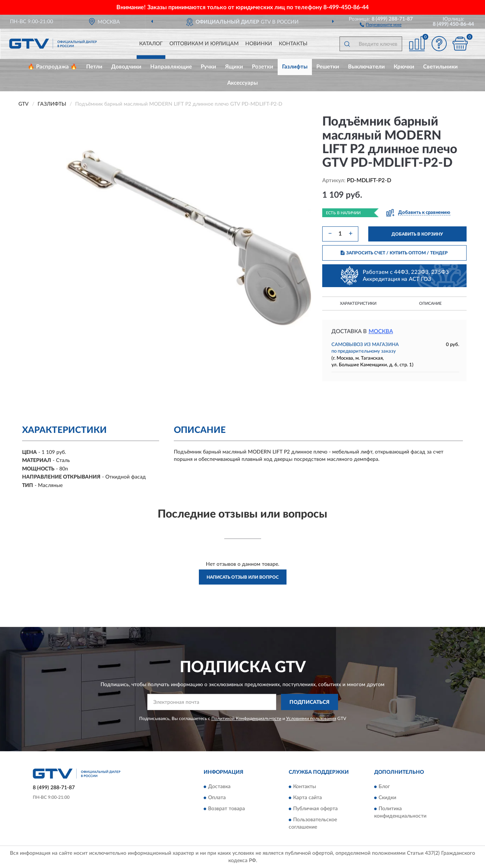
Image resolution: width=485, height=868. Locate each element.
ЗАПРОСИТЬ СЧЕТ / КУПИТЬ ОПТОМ (394, 253)
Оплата (217, 798)
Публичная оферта (315, 809)
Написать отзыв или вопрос (243, 577)
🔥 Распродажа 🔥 (52, 67)
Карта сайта (307, 798)
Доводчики (126, 67)
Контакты (293, 44)
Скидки (387, 798)
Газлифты (295, 67)
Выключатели (366, 67)
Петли (94, 67)
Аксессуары (242, 83)
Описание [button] (430, 304)
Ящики (234, 67)
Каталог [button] (151, 44)
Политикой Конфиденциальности (246, 719)
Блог (384, 787)
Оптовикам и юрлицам (204, 44)
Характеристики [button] (358, 304)
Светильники (440, 67)
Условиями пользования (311, 719)
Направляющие (171, 67)
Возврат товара (226, 809)
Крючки (404, 67)
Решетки (328, 67)
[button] (381, 24)
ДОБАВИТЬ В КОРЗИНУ (417, 234)
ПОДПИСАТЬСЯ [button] (310, 702)
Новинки (259, 44)
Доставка (219, 787)
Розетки (263, 67)
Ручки (208, 67)
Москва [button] (381, 331)
